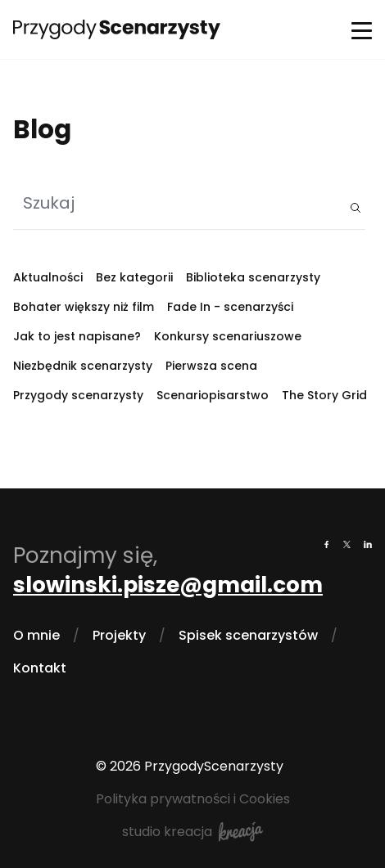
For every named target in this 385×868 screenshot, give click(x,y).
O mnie (36, 635)
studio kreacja (192, 832)
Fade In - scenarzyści (230, 307)
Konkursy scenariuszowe (228, 336)
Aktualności (48, 277)
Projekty (119, 635)
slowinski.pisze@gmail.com (168, 585)
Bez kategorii (134, 277)
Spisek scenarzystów (248, 635)
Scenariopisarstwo (213, 395)
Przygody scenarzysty (78, 395)
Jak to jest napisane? (77, 336)
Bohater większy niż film (84, 307)
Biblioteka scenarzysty (253, 277)
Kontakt (40, 668)
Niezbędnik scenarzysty (83, 366)
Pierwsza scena (211, 366)
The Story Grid (324, 395)
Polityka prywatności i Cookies (193, 799)
